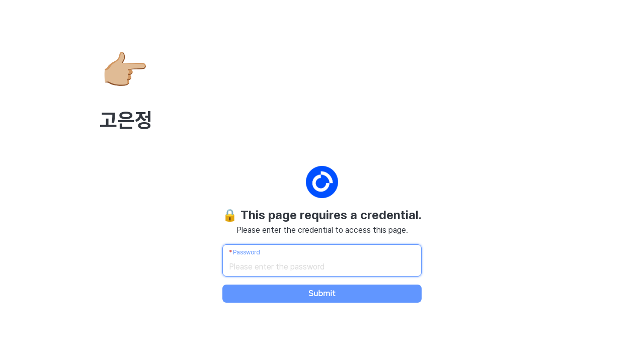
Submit (322, 293)
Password (247, 252)
